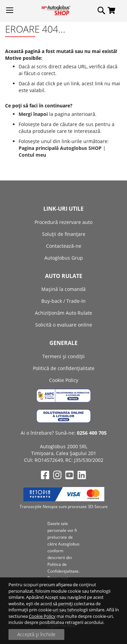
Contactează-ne (64, 246)
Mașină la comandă (63, 289)
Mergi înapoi (33, 114)
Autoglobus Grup (64, 258)
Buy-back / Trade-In (63, 301)
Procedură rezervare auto (63, 222)
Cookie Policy (42, 616)
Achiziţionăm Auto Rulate (63, 313)
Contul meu (32, 155)
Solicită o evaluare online (64, 325)
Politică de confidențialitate (64, 368)
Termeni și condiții (63, 356)
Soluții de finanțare (64, 234)
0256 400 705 (92, 433)
